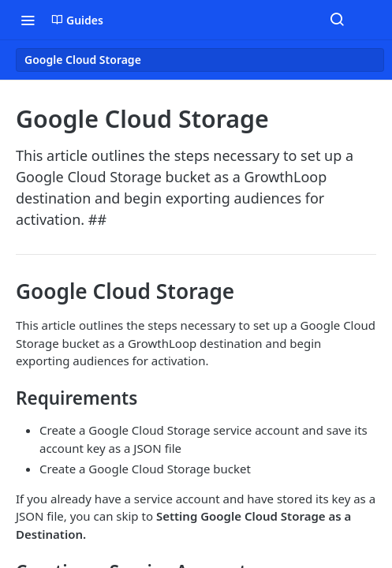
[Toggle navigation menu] (28, 20)
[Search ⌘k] (337, 20)
